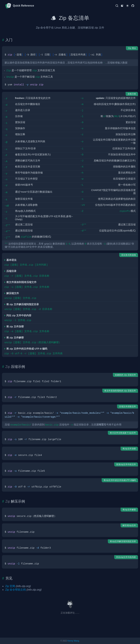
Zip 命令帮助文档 (15, 590)
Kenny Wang (73, 641)
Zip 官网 (10, 586)
